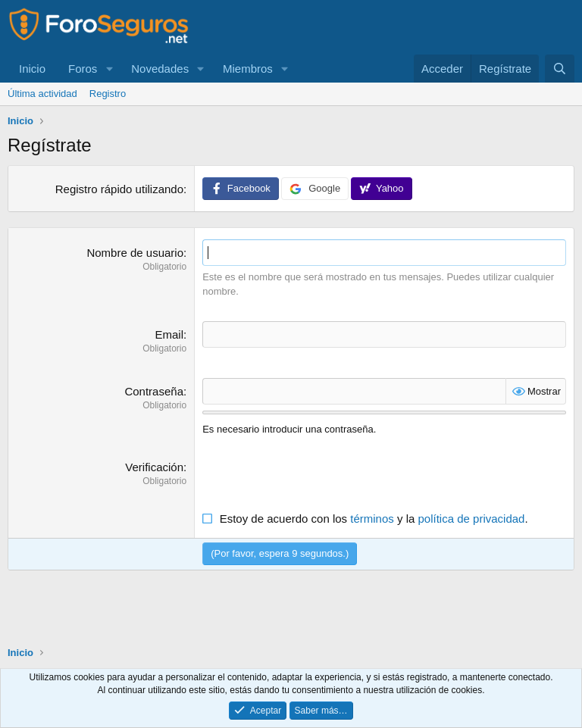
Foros (83, 69)
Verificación (154, 467)
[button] (109, 69)
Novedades (160, 69)
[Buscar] (560, 69)
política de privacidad (472, 519)
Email (169, 334)
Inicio (32, 69)
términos (372, 519)
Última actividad (42, 94)
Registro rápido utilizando (119, 189)
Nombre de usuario (135, 253)
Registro (108, 94)
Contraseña (154, 391)
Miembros (248, 69)
